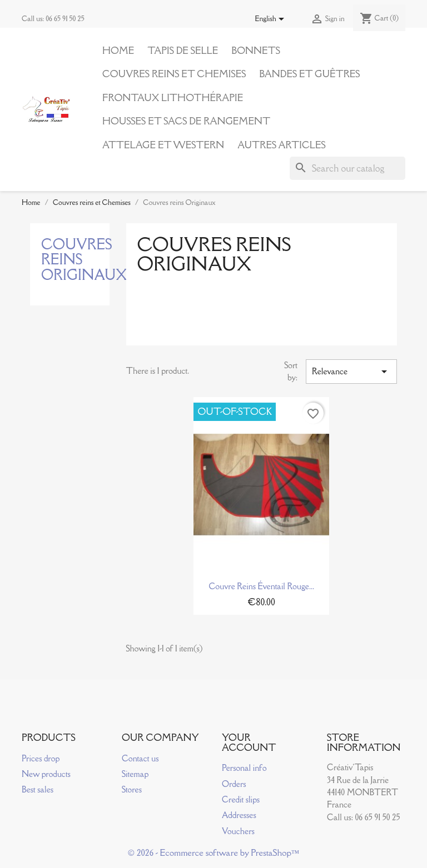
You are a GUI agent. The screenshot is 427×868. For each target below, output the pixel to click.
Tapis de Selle (183, 51)
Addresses (239, 815)
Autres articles (281, 145)
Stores (132, 789)
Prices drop (41, 758)
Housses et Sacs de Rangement (186, 121)
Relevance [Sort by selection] (351, 372)
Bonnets (256, 51)
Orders (234, 784)
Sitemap (135, 774)
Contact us (140, 758)
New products (46, 774)
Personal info (244, 768)
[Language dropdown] (272, 19)
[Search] (347, 168)
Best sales (38, 789)
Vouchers (238, 831)
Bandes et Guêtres (309, 74)
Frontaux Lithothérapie (173, 98)
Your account (249, 742)
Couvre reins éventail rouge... (261, 586)
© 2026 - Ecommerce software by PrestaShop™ (214, 852)
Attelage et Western (163, 145)
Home (118, 51)
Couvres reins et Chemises (174, 74)
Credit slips (241, 799)
